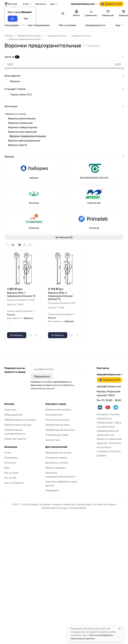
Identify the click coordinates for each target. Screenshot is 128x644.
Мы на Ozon (11, 473)
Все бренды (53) (64, 237)
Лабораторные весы (58, 425)
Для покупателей (56, 447)
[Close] (120, 629)
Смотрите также (56, 404)
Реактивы (10, 410)
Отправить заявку (56, 458)
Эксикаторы (53, 440)
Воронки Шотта (18, 145)
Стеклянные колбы (57, 435)
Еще (52, 4)
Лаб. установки (67, 25)
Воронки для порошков (22, 132)
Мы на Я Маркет (14, 483)
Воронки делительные (22, 118)
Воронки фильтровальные (24, 141)
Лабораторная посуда (18, 425)
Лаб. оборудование (39, 25)
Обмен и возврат (56, 468)
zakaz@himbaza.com (83, 4)
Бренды (9, 157)
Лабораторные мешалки (60, 430)
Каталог (10, 404)
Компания (11, 447)
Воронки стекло (16, 114)
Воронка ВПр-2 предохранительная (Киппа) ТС (60, 296)
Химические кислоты (58, 410)
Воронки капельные (20, 123)
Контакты (41, 4)
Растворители (54, 415)
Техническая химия (57, 420)
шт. (17, 57)
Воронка (15, 81)
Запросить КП (111, 4)
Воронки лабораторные (23, 127)
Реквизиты (11, 458)
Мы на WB (10, 478)
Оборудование (13, 415)
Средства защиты (15, 439)
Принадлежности (95, 25)
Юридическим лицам (58, 453)
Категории (11, 106)
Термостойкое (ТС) (21, 95)
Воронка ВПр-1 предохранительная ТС (21, 294)
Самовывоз (52, 490)
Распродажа (11, 25)
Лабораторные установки (20, 420)
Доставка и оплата (57, 463)
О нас (26, 4)
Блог (7, 468)
